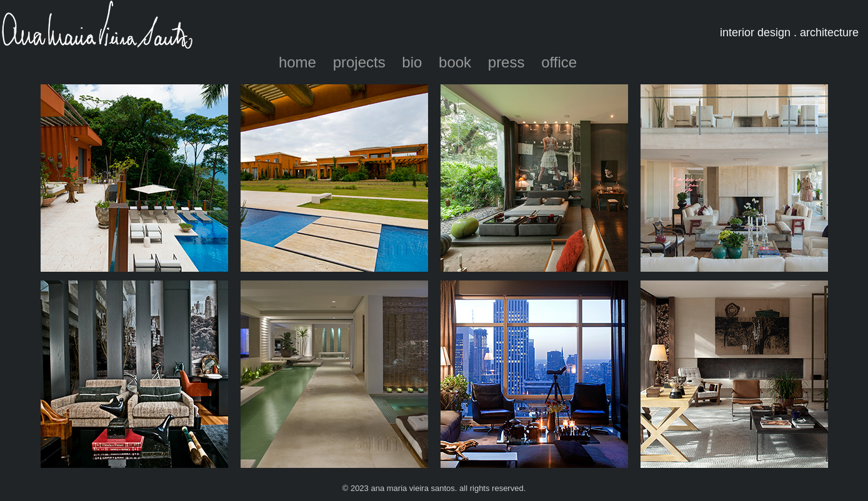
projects (359, 62)
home (297, 62)
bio (412, 62)
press (506, 62)
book (455, 62)
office (559, 62)
